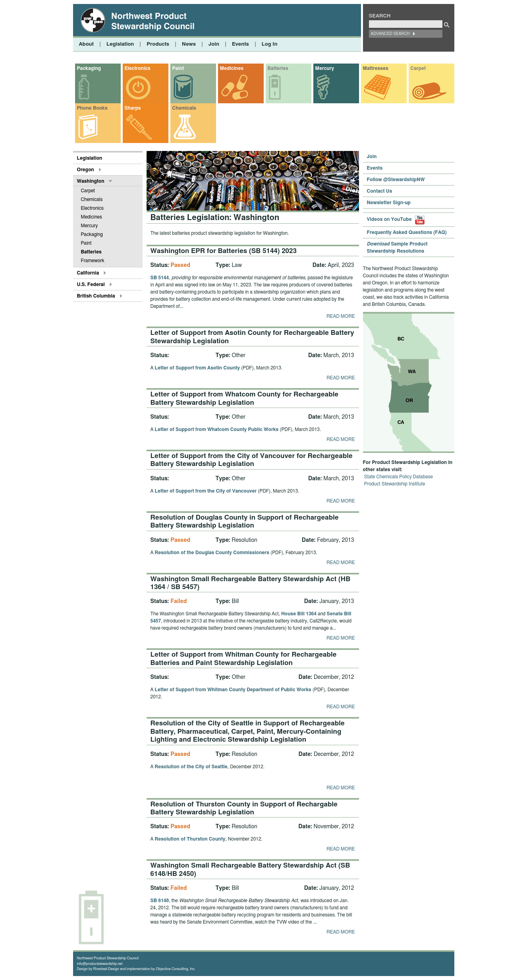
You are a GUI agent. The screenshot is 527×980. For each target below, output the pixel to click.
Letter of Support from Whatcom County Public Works (217, 429)
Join (214, 44)
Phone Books (92, 108)
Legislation (120, 44)
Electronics (138, 68)
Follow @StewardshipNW (396, 180)
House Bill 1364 (299, 614)
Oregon (86, 170)
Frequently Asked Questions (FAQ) (407, 232)
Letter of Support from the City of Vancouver (206, 491)
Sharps (133, 108)
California (88, 273)
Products (158, 44)
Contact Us (380, 191)
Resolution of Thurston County (190, 839)
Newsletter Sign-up (389, 203)
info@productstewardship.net (100, 964)
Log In (270, 44)
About (86, 44)
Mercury (325, 68)
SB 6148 (160, 901)
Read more (341, 316)
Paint (178, 68)
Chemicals (184, 108)
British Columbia (96, 296)
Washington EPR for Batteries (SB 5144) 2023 (224, 251)
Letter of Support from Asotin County (197, 368)
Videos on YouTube (396, 219)
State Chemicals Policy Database (399, 477)
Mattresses (376, 68)
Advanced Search (390, 34)
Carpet (418, 68)
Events (240, 44)
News (189, 44)
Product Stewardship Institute (395, 484)
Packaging (89, 68)
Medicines (232, 68)
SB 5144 (160, 278)
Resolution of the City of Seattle (191, 767)
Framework (93, 261)
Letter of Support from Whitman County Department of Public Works (233, 690)
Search (380, 16)
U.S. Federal (91, 284)
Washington (91, 181)
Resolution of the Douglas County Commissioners (212, 553)
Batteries (278, 68)
